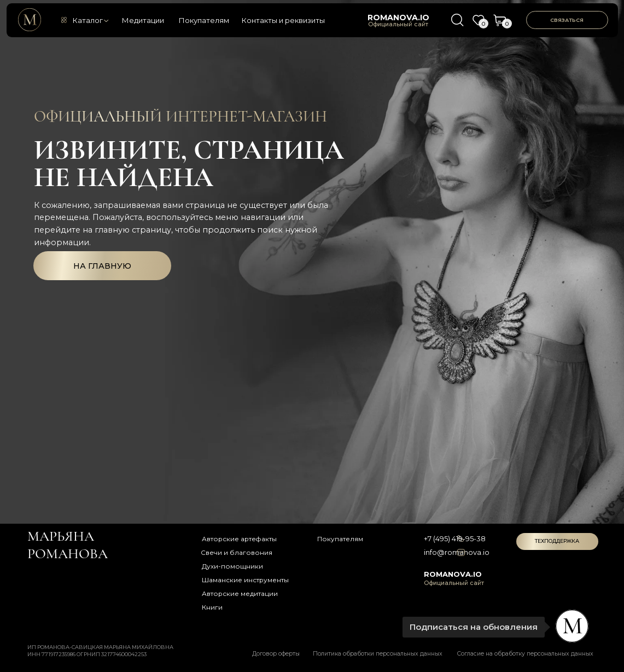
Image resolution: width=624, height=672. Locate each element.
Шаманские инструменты (245, 580)
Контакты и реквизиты (283, 20)
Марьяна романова (68, 545)
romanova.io (398, 18)
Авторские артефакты (239, 539)
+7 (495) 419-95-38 (455, 538)
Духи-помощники (232, 566)
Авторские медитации (240, 593)
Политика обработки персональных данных (378, 654)
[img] (30, 20)
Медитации (143, 20)
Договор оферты (276, 654)
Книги (212, 607)
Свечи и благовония (237, 552)
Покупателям (204, 20)
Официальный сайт (398, 24)
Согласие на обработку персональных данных (525, 654)
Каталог (88, 20)
